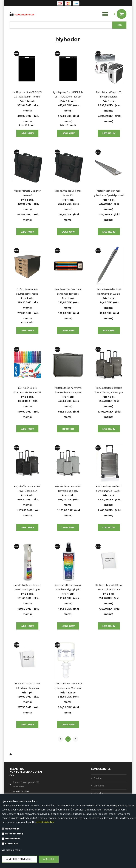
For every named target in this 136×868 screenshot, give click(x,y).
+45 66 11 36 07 (21, 791)
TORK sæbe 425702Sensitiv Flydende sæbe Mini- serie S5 (68, 686)
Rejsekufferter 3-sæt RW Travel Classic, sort (27, 489)
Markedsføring (14, 834)
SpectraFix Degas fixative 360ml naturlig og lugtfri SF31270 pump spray (68, 588)
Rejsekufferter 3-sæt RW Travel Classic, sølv (68, 489)
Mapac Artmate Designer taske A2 (27, 193)
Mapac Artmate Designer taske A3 (68, 193)
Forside (98, 778)
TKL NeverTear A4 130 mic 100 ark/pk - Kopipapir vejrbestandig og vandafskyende (27, 686)
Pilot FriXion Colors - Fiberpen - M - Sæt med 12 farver (27, 390)
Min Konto (99, 786)
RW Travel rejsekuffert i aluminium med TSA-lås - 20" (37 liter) (109, 489)
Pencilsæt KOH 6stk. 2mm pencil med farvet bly (68, 291)
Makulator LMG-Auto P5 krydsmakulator (109, 94)
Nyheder (98, 793)
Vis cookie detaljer (12, 850)
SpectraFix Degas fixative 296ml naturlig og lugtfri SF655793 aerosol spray (27, 588)
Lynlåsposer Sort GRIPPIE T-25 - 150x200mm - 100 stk (68, 94)
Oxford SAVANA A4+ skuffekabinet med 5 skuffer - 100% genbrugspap (27, 292)
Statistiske (12, 843)
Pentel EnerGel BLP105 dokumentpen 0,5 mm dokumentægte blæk (109, 292)
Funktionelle (13, 839)
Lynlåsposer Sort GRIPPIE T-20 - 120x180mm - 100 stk (27, 94)
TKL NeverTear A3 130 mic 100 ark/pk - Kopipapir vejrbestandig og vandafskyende (109, 588)
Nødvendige (12, 829)
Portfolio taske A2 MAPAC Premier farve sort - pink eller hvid (68, 390)
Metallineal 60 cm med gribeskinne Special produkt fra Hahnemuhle (109, 193)
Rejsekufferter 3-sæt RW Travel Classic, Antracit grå (109, 390)
